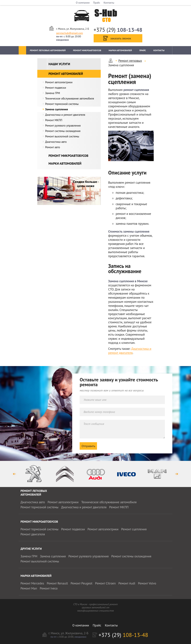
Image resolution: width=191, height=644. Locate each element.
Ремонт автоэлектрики (59, 82)
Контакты (109, 3)
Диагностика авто (56, 142)
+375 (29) (118, 30)
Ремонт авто (53, 147)
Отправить (88, 446)
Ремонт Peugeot (82, 583)
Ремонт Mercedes (32, 583)
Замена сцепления (57, 109)
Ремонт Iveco (49, 588)
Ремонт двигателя (33, 534)
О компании (83, 3)
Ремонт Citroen (105, 583)
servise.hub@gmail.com (69, 33)
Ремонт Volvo (147, 583)
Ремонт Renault (57, 583)
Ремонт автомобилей (66, 74)
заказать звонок (121, 38)
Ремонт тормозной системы (62, 104)
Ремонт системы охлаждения (63, 131)
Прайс (97, 3)
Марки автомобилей (120, 50)
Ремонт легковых (130, 61)
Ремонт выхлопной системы (62, 136)
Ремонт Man (29, 588)
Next (177, 474)
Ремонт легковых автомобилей (48, 50)
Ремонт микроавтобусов (87, 50)
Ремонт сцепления (134, 529)
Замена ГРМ (53, 93)
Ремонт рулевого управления (63, 126)
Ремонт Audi (127, 583)
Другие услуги (31, 549)
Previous (14, 474)
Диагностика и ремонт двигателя (65, 115)
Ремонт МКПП (54, 120)
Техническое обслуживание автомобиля (70, 98)
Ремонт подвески (56, 88)
